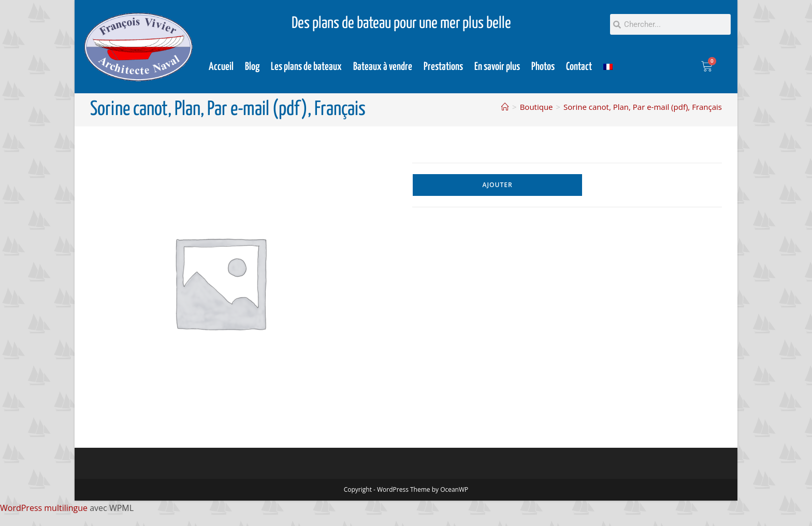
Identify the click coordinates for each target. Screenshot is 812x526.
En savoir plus (497, 67)
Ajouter (498, 185)
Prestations (443, 67)
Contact (579, 67)
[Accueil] (505, 107)
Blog (252, 67)
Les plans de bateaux (306, 67)
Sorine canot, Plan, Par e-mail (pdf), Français (643, 107)
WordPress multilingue (44, 508)
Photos (543, 67)
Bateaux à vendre (383, 67)
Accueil (221, 67)
